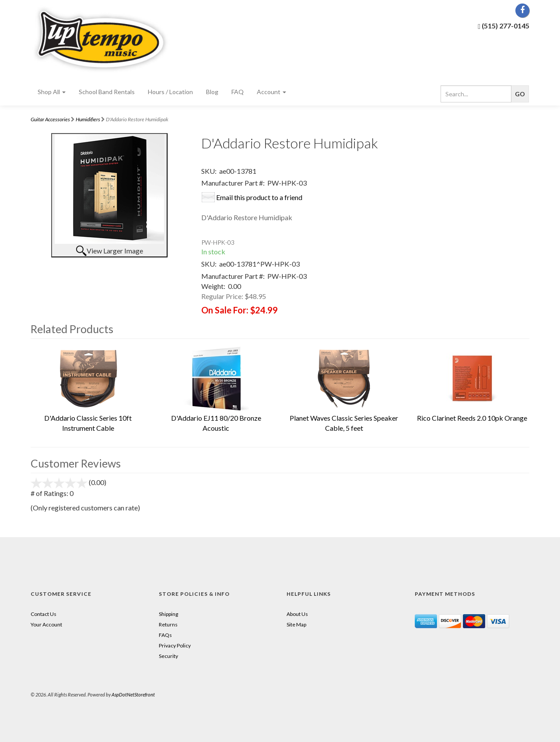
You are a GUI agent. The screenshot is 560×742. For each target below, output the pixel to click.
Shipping (168, 614)
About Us (297, 614)
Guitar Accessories (50, 119)
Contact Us (44, 614)
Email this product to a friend (259, 197)
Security (168, 656)
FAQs (165, 635)
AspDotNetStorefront (133, 695)
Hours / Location (170, 92)
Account (271, 92)
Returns (168, 624)
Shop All (52, 92)
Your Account (46, 624)
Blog (212, 92)
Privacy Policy (175, 645)
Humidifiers (88, 119)
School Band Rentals (107, 92)
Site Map (296, 624)
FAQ (238, 92)
